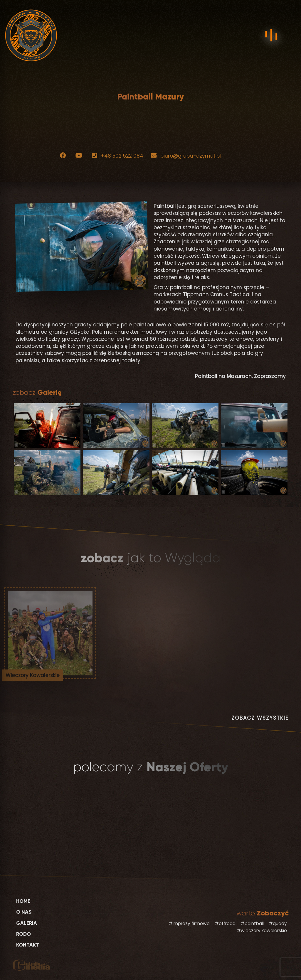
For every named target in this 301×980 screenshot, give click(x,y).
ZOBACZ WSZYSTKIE (260, 718)
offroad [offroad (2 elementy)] (227, 924)
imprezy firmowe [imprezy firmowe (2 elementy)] (191, 924)
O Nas (24, 912)
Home (23, 901)
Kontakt (28, 945)
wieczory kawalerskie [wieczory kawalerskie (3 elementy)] (264, 931)
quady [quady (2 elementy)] (280, 924)
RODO (23, 934)
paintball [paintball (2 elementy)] (254, 924)
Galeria (27, 923)
